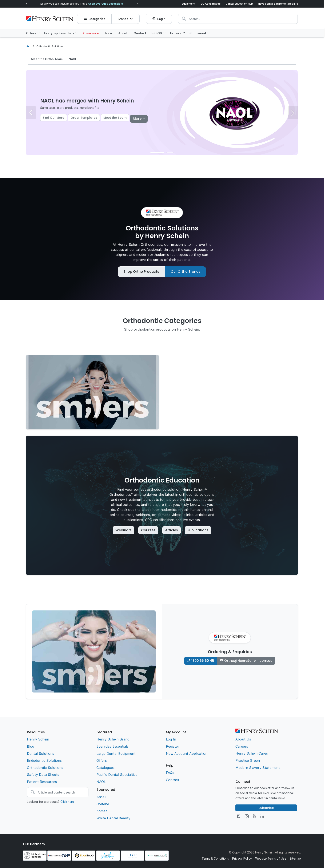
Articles (172, 530)
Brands (123, 18)
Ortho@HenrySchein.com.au (248, 660)
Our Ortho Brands (186, 271)
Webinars (123, 530)
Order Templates (84, 117)
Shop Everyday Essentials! (106, 4)
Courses (148, 530)
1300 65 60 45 (203, 660)
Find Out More (54, 117)
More (138, 118)
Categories (97, 18)
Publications (198, 530)
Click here (67, 801)
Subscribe (266, 808)
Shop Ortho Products (141, 271)
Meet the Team (115, 117)
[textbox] (206, 18)
